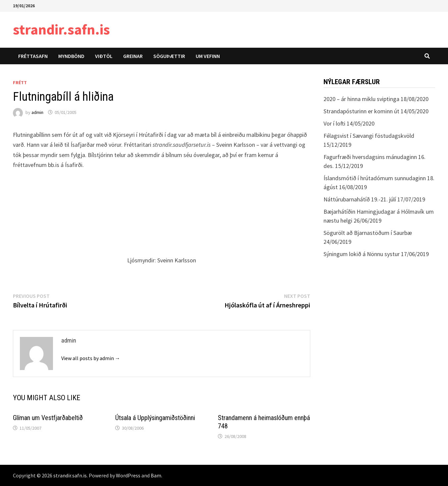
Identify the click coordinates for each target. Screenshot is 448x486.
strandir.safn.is (61, 29)
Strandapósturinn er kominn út (361, 111)
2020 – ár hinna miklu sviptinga (361, 99)
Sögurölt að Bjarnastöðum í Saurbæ (368, 233)
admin (37, 112)
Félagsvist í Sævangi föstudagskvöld (369, 136)
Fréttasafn (33, 56)
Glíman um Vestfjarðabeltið (48, 418)
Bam (156, 475)
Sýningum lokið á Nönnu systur (362, 254)
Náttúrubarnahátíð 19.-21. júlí (360, 199)
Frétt (20, 82)
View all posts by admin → (91, 358)
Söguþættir (169, 56)
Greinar (133, 56)
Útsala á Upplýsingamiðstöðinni (155, 418)
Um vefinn (208, 56)
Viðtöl (104, 56)
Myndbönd (71, 56)
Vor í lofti (334, 123)
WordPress (128, 475)
